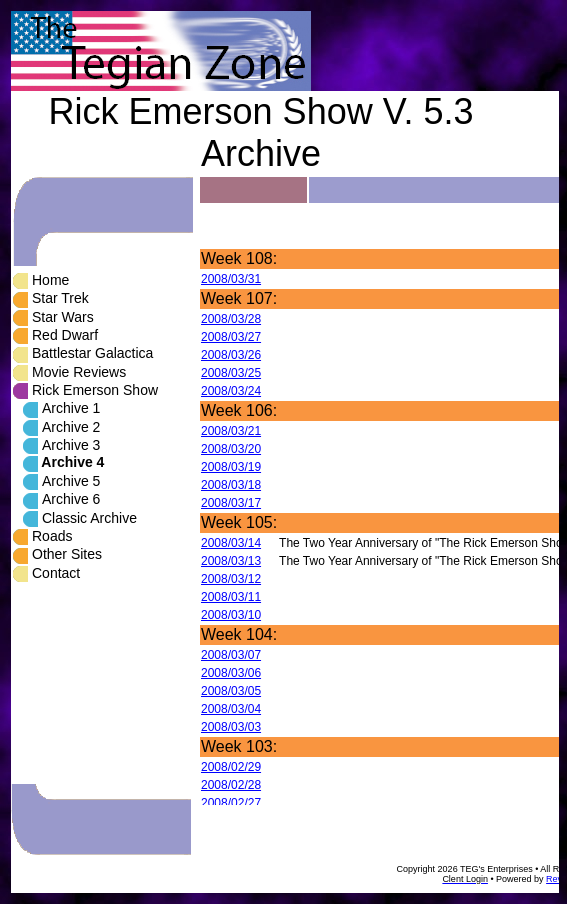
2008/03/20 (231, 449)
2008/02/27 (231, 803)
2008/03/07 (231, 655)
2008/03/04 (231, 709)
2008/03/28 (231, 319)
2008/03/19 (231, 467)
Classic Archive (89, 518)
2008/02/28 (231, 785)
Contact (56, 573)
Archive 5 (71, 481)
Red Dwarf (65, 335)
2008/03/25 (231, 373)
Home (50, 280)
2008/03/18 (231, 485)
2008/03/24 (231, 391)
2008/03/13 (231, 561)
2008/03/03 (231, 727)
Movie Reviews (79, 372)
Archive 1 (71, 408)
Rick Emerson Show (95, 390)
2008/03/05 (231, 691)
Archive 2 (71, 427)
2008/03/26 (231, 355)
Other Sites (67, 554)
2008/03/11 (231, 597)
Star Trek (60, 298)
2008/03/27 (231, 337)
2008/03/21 (231, 431)
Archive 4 (72, 462)
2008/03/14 (231, 543)
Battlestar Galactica (92, 353)
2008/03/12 (231, 579)
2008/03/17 (231, 503)
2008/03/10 (231, 615)
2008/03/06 (231, 673)
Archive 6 (71, 499)
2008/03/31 (231, 279)
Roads (52, 536)
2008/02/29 (231, 767)
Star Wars (63, 317)
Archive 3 (71, 445)
